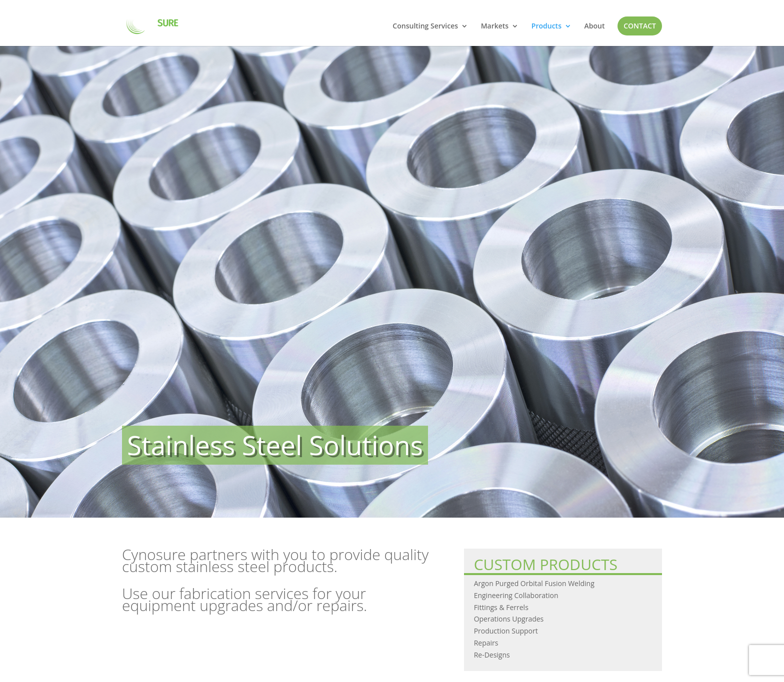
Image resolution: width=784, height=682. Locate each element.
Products (546, 26)
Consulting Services (425, 26)
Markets (495, 26)
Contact (640, 26)
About (595, 26)
